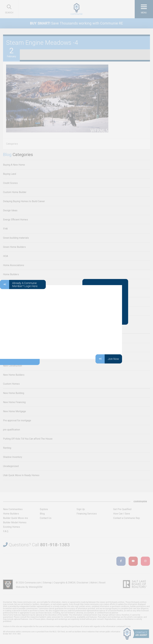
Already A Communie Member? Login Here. (19, 284)
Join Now (107, 359)
